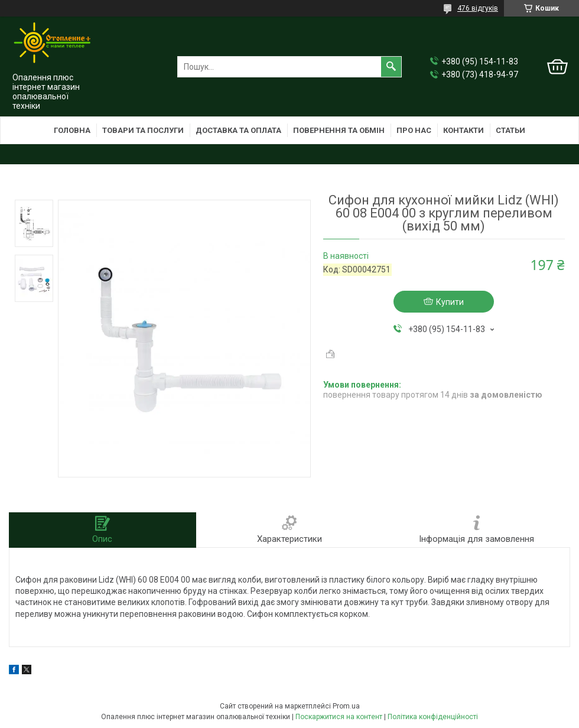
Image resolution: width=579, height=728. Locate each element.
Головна (72, 130)
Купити (450, 302)
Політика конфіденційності (433, 717)
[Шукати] (391, 67)
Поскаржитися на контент (339, 717)
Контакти (463, 130)
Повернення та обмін (339, 130)
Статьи (510, 130)
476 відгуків (478, 8)
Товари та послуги (143, 130)
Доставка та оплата (238, 130)
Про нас (414, 130)
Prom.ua (346, 706)
